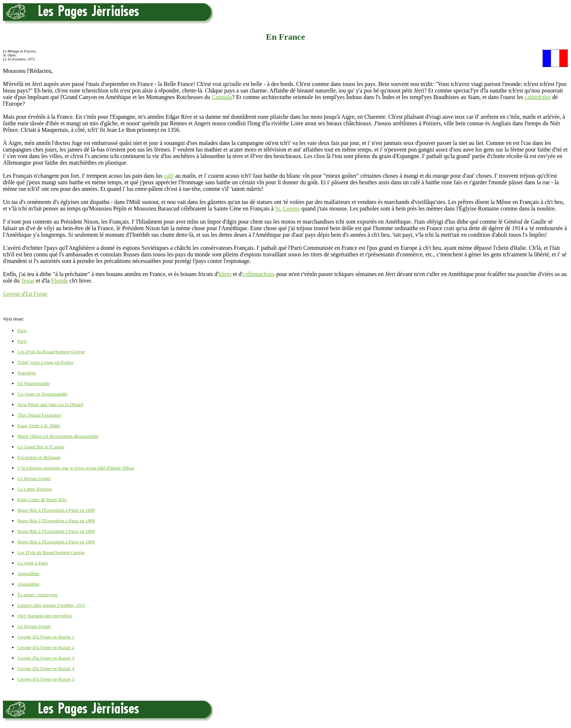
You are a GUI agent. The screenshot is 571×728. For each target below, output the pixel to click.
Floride (60, 281)
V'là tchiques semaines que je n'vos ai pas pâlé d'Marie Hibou (76, 468)
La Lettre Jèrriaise (35, 489)
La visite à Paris (33, 563)
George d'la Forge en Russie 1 (46, 637)
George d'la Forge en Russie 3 (46, 658)
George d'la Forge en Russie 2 (46, 647)
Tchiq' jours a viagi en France (45, 362)
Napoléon (27, 373)
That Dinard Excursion (39, 415)
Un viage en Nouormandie (43, 394)
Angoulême (29, 573)
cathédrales (538, 97)
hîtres (225, 274)
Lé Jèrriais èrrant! (34, 478)
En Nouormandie (34, 383)
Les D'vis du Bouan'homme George (51, 352)
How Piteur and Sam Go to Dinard (50, 404)
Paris (22, 330)
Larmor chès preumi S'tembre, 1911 (51, 605)
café (169, 176)
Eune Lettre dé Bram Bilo (42, 499)
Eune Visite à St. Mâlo (39, 426)
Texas (27, 281)
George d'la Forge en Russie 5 (46, 679)
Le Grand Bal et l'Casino (41, 447)
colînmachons (259, 274)
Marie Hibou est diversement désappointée (58, 436)
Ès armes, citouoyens (38, 595)
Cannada (222, 97)
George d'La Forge (25, 294)
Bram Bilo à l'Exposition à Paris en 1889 (56, 510)
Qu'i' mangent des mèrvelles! (45, 616)
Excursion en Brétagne (39, 457)
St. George (288, 208)
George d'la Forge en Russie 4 (46, 668)
